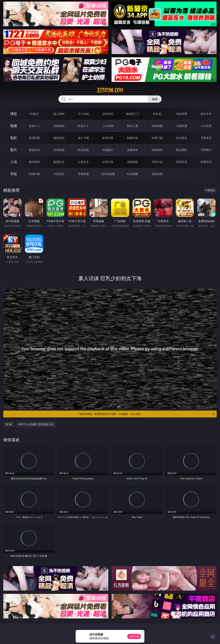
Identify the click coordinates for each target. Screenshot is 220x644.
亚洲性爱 (34, 138)
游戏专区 (108, 114)
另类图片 (206, 150)
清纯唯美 (157, 150)
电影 (14, 138)
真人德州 (59, 114)
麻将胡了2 (132, 114)
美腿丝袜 (133, 150)
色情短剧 (157, 174)
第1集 (9, 424)
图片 (14, 150)
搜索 (155, 99)
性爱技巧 (206, 162)
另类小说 (157, 162)
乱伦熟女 (182, 138)
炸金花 (157, 114)
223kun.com (110, 90)
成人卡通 (83, 138)
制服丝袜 (133, 138)
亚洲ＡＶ (34, 126)
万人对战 (83, 114)
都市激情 (34, 162)
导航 (14, 174)
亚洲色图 (59, 150)
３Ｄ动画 (108, 126)
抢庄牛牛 (206, 114)
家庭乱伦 (59, 162)
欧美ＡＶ (83, 126)
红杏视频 (133, 174)
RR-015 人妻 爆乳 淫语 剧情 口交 (36, 424)
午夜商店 (59, 174)
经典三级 (157, 138)
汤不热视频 (108, 174)
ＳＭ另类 (206, 126)
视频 (14, 126)
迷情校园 (133, 162)
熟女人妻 (133, 126)
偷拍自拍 (59, 138)
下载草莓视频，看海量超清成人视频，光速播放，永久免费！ (146, 414)
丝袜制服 (157, 126)
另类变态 (206, 138)
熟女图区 (182, 150)
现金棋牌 (182, 114)
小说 (14, 162)
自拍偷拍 (59, 126)
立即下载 (134, 636)
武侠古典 (108, 162)
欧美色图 (83, 150)
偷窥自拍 (34, 150)
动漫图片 (108, 150)
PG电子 (34, 114)
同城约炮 (34, 174)
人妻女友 (83, 162)
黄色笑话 (182, 162)
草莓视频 (83, 174)
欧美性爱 (108, 138)
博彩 (14, 114)
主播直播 (182, 126)
